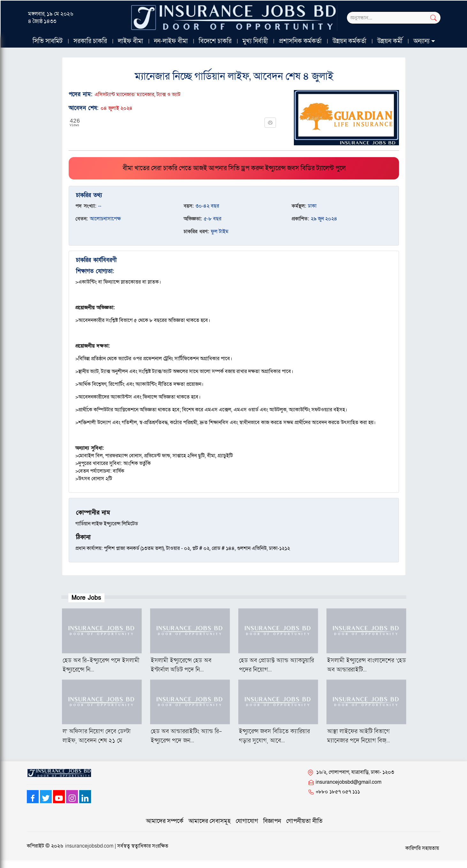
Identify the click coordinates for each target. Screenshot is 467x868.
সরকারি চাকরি (90, 41)
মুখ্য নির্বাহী (255, 41)
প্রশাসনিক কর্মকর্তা (300, 41)
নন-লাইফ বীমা (171, 41)
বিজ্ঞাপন (272, 821)
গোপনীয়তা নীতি (304, 821)
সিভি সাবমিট (48, 41)
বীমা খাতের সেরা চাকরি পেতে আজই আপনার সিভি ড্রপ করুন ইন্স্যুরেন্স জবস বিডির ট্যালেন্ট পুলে (234, 168)
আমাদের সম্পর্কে (165, 821)
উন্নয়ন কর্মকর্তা (349, 41)
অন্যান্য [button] (421, 41)
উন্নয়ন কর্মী (390, 41)
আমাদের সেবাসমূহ (210, 821)
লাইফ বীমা (130, 41)
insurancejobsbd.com (89, 846)
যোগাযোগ (247, 821)
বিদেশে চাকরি (215, 41)
